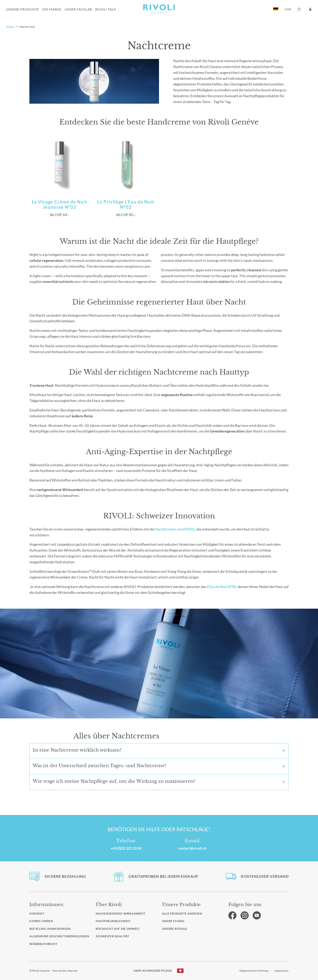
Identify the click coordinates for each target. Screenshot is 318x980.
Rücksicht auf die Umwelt (118, 929)
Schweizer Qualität (112, 936)
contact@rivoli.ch (192, 848)
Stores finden (41, 921)
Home (10, 27)
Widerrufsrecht (43, 944)
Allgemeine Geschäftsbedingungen (59, 936)
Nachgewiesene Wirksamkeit (120, 913)
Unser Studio (173, 921)
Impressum (282, 971)
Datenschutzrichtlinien (254, 971)
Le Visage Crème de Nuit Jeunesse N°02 (60, 205)
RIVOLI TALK (106, 9)
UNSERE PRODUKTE (23, 9)
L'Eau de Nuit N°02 (222, 587)
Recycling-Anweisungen (50, 929)
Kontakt (37, 913)
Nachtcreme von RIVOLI (175, 529)
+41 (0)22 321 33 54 (126, 848)
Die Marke (52, 9)
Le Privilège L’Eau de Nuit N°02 (126, 205)
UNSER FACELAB (78, 9)
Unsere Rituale (175, 929)
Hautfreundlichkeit (113, 921)
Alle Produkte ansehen (182, 914)
